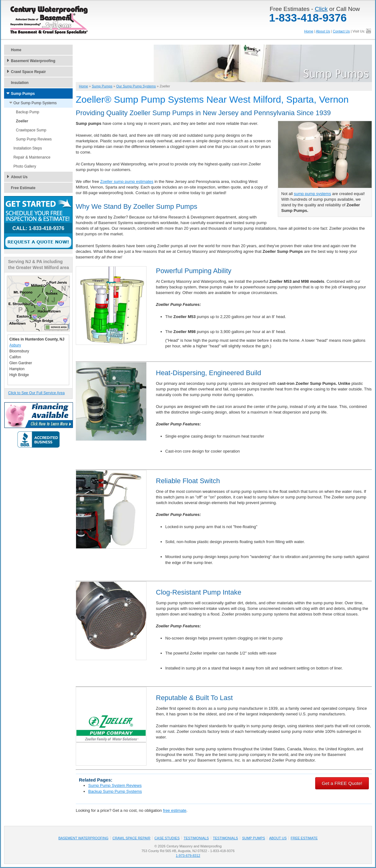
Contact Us (341, 31)
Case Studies (167, 838)
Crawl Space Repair (28, 72)
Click (321, 9)
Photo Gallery (25, 166)
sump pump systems (312, 194)
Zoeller (22, 121)
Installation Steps (28, 148)
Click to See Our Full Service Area (36, 393)
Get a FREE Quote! (342, 783)
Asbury (15, 345)
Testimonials (196, 838)
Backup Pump (28, 112)
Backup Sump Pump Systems (115, 791)
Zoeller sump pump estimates (127, 181)
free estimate (175, 810)
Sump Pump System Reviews (115, 785)
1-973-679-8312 (188, 856)
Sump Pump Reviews (34, 139)
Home (309, 31)
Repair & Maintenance (32, 157)
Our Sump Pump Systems (35, 103)
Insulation (20, 83)
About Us (323, 31)
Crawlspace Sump (31, 130)
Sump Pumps (23, 94)
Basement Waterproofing (33, 61)
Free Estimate (23, 188)
